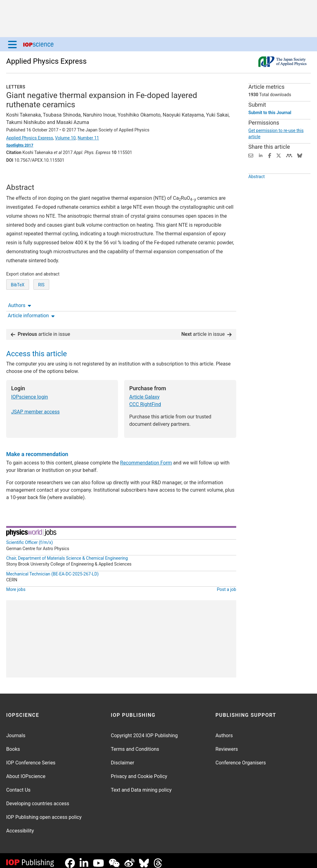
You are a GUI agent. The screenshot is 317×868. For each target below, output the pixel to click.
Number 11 (88, 138)
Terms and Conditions (135, 744)
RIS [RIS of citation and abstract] (41, 308)
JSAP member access (35, 407)
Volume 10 (65, 138)
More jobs (16, 584)
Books (13, 744)
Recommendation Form (146, 458)
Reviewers (227, 744)
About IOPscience (26, 771)
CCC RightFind (145, 399)
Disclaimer (122, 758)
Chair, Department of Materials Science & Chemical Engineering (67, 553)
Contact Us (18, 785)
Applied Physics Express (46, 61)
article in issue (41, 329)
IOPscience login (30, 392)
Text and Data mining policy (141, 785)
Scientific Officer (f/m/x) (30, 537)
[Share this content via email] (251, 155)
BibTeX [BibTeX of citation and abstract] (18, 308)
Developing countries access (38, 799)
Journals (16, 731)
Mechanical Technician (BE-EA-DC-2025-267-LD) (52, 569)
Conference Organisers (241, 758)
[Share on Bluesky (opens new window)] (300, 155)
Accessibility (20, 826)
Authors (20, 177)
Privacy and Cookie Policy (139, 771)
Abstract (256, 191)
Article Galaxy (144, 392)
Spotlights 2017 (20, 145)
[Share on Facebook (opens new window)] (270, 155)
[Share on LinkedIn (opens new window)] (261, 155)
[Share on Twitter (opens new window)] (279, 155)
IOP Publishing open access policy (44, 812)
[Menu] (12, 44)
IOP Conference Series (31, 758)
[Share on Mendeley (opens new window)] (289, 155)
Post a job (227, 584)
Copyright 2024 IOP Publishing (144, 731)
